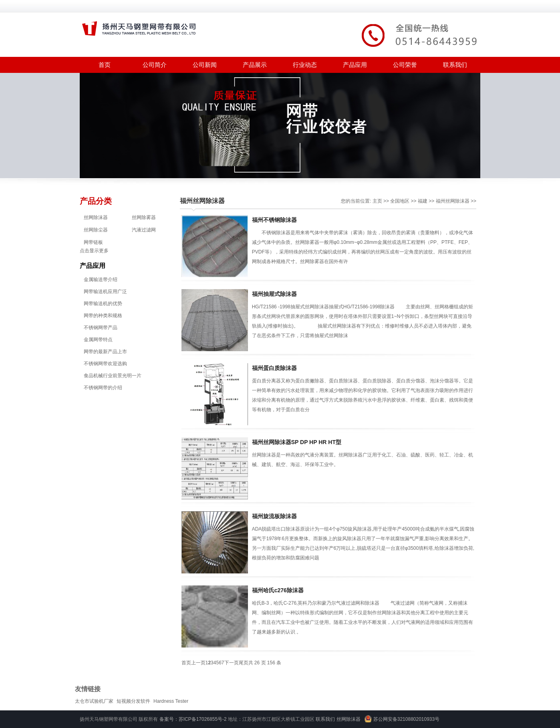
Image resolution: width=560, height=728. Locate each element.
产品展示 (255, 65)
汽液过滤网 (144, 230)
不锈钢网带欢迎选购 (105, 364)
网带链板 (93, 242)
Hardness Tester (171, 701)
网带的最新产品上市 (105, 352)
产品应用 (355, 65)
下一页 (232, 663)
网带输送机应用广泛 (105, 292)
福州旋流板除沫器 (274, 516)
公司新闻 (205, 65)
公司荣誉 (405, 65)
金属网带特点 (98, 340)
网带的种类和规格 (103, 316)
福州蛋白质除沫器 (274, 368)
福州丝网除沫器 (202, 201)
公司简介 (155, 65)
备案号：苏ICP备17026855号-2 (193, 719)
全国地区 (400, 201)
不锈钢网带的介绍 (103, 388)
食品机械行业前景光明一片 (113, 376)
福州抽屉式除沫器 (274, 294)
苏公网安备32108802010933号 (406, 719)
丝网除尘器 (96, 230)
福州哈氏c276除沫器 (278, 590)
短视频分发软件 (133, 701)
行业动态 (305, 65)
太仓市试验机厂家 (94, 701)
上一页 (198, 663)
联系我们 (455, 65)
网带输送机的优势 (103, 304)
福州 (441, 201)
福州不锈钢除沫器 (274, 220)
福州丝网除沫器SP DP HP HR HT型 (297, 442)
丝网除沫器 (96, 217)
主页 (377, 201)
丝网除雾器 (144, 217)
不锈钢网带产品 (101, 328)
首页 (105, 65)
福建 (423, 201)
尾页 (244, 663)
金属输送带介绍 (101, 280)
